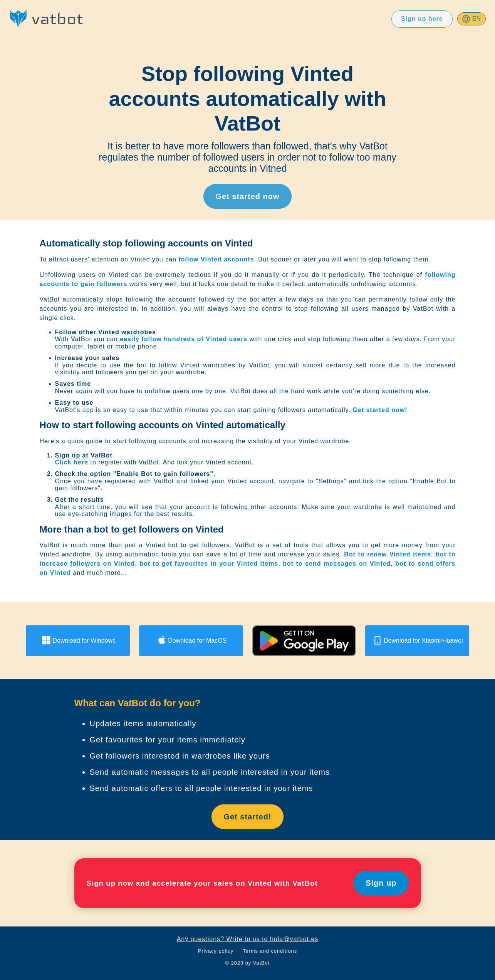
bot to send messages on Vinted (337, 564)
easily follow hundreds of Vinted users (184, 339)
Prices (275, 19)
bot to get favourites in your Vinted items (209, 564)
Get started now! (380, 410)
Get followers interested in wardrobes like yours (180, 756)
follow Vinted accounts (216, 259)
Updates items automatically (143, 724)
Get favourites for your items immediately (168, 740)
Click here (72, 462)
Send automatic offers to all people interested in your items (201, 788)
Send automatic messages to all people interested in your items (210, 772)
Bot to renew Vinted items (388, 554)
